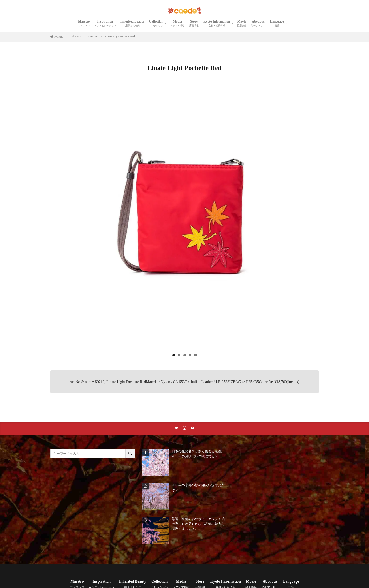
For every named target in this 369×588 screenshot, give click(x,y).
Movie (242, 23)
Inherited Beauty (132, 23)
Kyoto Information (217, 23)
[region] (184, 222)
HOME (58, 37)
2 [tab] (179, 355)
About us (258, 23)
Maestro (84, 23)
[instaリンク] (184, 428)
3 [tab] (185, 355)
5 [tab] (195, 355)
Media (177, 23)
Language (277, 23)
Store (194, 23)
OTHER (93, 36)
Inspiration (105, 23)
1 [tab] (174, 355)
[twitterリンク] (176, 428)
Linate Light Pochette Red (120, 36)
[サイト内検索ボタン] (130, 454)
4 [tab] (190, 355)
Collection (156, 23)
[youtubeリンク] (193, 428)
